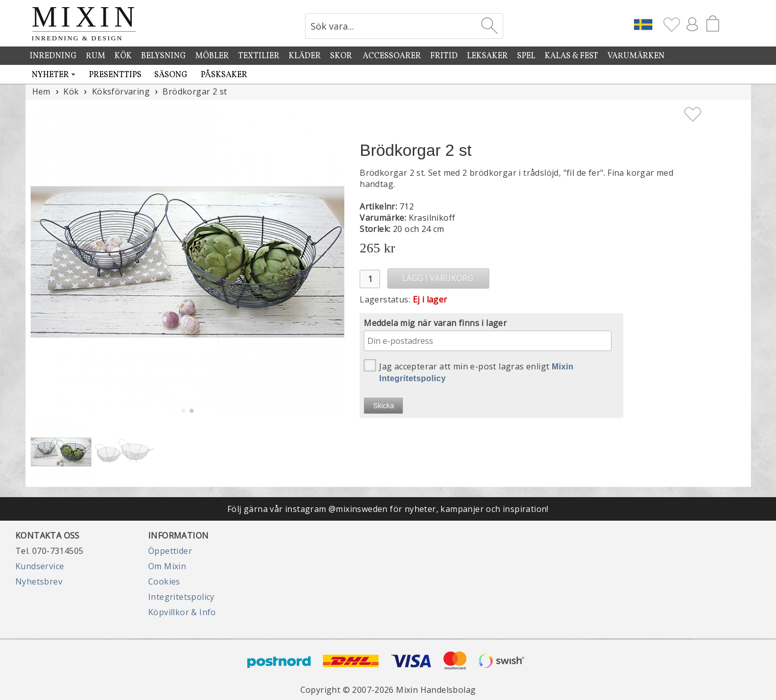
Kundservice (40, 566)
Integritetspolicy (181, 597)
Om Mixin (167, 566)
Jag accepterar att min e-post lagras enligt (469, 371)
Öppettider (170, 551)
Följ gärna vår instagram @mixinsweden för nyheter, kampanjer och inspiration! (388, 509)
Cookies (164, 581)
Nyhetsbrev (39, 581)
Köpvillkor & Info (182, 612)
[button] (332, 262)
